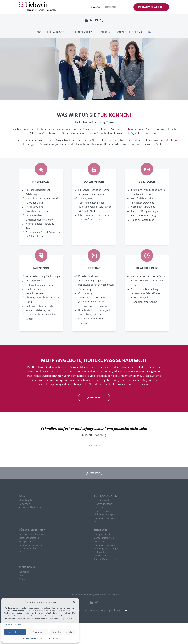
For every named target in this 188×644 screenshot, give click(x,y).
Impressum (54, 639)
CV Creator (100, 508)
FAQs (97, 522)
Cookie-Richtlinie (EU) (106, 559)
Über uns (104, 32)
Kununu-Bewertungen (106, 518)
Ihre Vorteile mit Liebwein (33, 535)
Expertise (24, 572)
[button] (74, 602)
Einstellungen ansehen (63, 632)
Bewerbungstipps (104, 504)
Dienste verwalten (13, 624)
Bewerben (24, 504)
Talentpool (171, 140)
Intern (119, 610)
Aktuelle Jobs (26, 501)
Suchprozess (26, 542)
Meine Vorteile (102, 501)
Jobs (38, 32)
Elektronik (136, 32)
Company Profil (103, 535)
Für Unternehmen (82, 32)
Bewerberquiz (102, 511)
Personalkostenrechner (32, 545)
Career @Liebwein (104, 538)
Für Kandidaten (56, 32)
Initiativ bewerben (151, 7)
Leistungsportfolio (29, 538)
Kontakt (121, 32)
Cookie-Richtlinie (29, 639)
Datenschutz (42, 639)
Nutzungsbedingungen (107, 549)
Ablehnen (38, 632)
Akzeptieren (15, 632)
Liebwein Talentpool (105, 515)
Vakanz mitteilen (28, 549)
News (22, 579)
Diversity (99, 542)
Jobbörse (131, 129)
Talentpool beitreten (30, 508)
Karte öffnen (95, 473)
